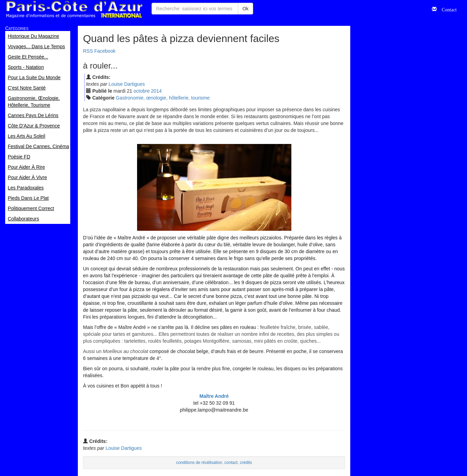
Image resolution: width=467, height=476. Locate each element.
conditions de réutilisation (199, 463)
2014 (156, 91)
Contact (447, 9)
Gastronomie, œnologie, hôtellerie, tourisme (163, 98)
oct (142, 91)
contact (231, 463)
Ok (246, 9)
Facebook (105, 51)
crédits (246, 463)
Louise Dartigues (127, 84)
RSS (88, 51)
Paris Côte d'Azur (74, 9)
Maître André (214, 396)
